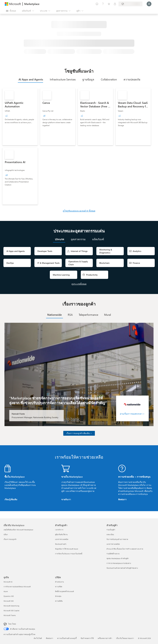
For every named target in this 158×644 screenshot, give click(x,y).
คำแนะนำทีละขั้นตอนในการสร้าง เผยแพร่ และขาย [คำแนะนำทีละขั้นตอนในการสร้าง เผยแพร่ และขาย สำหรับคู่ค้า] (125, 549)
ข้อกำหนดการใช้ (87, 638)
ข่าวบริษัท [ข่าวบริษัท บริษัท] (59, 587)
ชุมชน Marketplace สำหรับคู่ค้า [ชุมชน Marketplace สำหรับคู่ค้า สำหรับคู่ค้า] (118, 558)
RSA (70, 315)
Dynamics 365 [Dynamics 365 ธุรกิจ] (9, 596)
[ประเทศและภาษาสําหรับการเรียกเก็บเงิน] (130, 4)
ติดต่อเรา (122, 499)
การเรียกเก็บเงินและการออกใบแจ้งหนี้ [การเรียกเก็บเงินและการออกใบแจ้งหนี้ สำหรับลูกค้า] (69, 554)
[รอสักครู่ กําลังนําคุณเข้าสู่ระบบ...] (149, 4)
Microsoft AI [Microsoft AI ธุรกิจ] (8, 582)
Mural (108, 315)
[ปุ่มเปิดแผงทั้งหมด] (11, 11)
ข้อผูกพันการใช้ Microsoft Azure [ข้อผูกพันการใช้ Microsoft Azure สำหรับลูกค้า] (67, 549)
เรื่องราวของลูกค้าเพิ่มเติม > (79, 433)
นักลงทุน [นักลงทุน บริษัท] (58, 596)
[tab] (30, 79)
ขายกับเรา (66, 499)
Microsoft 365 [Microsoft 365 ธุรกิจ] (9, 601)
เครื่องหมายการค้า (105, 638)
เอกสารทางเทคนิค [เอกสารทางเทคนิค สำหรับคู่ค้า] (113, 544)
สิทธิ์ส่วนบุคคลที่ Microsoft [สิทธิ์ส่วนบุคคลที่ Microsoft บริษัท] (64, 591)
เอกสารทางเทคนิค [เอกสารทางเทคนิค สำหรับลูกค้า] (62, 539)
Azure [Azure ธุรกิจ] (6, 591)
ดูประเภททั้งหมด (79, 284)
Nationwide (55, 315)
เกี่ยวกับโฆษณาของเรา (125, 638)
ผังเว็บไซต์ (38, 638)
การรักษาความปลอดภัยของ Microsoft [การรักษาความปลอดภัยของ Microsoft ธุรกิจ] (17, 587)
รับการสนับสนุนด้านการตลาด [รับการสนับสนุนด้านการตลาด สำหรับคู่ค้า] (117, 539)
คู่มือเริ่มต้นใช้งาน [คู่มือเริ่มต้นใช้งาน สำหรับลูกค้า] (61, 534)
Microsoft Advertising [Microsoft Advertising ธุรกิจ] (11, 606)
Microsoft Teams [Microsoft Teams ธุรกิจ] (10, 615)
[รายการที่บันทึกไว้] (109, 4)
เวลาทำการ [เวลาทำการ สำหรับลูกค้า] (59, 530)
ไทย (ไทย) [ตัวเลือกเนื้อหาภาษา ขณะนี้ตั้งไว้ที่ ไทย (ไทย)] (12, 624)
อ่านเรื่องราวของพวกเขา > (132, 414)
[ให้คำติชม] (97, 4)
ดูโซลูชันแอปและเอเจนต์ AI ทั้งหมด (79, 211)
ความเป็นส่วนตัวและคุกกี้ (67, 638)
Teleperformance (88, 315)
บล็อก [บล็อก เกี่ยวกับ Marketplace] (6, 534)
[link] (20, 117)
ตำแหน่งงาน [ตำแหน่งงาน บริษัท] (59, 582)
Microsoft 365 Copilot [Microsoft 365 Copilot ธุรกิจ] (11, 611)
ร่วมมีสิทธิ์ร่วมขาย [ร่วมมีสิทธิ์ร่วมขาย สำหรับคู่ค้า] (113, 554)
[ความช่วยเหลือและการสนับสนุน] (103, 4)
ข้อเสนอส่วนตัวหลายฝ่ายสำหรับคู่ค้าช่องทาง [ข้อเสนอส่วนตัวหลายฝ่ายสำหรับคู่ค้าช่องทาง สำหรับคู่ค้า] (122, 568)
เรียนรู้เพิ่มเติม (11, 499)
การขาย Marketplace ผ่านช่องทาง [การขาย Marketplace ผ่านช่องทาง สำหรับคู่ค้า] (119, 563)
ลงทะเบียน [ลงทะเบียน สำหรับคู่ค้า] (110, 534)
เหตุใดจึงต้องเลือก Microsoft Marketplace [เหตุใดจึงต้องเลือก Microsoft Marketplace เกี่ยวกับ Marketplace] (18, 530)
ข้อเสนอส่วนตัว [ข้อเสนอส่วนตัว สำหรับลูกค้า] (61, 544)
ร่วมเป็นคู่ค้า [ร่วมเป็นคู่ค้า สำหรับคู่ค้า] (111, 530)
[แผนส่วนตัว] (115, 4)
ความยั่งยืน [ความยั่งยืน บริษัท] (59, 601)
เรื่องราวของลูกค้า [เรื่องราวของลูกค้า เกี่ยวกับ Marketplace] (10, 539)
